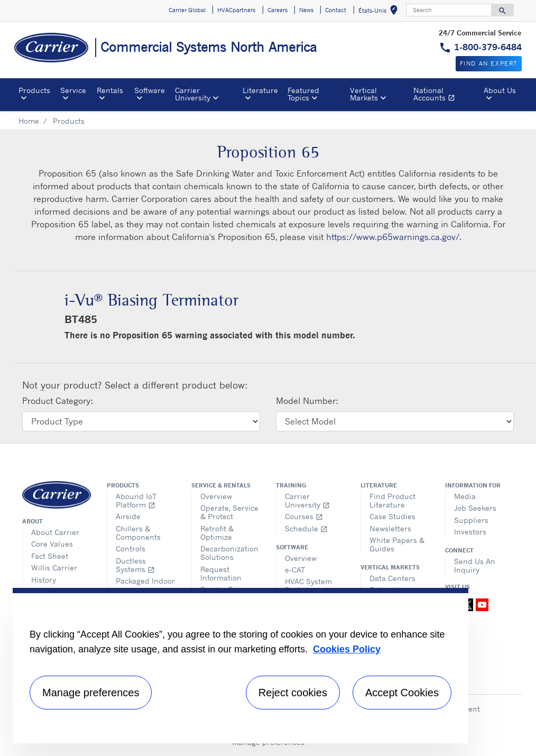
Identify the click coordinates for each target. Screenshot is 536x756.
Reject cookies (293, 693)
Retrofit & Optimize (217, 533)
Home (29, 121)
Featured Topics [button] (303, 94)
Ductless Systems (135, 565)
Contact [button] (336, 10)
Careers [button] (278, 10)
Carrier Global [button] (187, 10)
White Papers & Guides (397, 544)
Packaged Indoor (145, 581)
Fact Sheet (50, 556)
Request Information (221, 573)
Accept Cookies (402, 693)
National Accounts (447, 95)
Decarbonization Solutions (229, 553)
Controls (131, 548)
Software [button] (150, 90)
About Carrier (55, 532)
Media (465, 496)
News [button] (306, 10)
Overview (216, 496)
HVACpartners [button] (236, 10)
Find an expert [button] (489, 63)
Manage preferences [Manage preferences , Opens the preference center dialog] (91, 693)
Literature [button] (260, 90)
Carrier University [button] (193, 94)
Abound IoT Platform (136, 500)
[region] (241, 666)
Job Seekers (475, 508)
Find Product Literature (392, 500)
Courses (304, 516)
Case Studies (392, 516)
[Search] (449, 10)
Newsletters (390, 528)
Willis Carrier (54, 568)
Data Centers (392, 578)
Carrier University (307, 500)
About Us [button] (500, 90)
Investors (470, 532)
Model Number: (307, 401)
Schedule (306, 528)
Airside (128, 516)
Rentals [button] (110, 90)
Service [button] (73, 90)
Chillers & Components (138, 533)
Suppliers (471, 520)
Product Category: (58, 401)
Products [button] (34, 90)
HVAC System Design (308, 586)
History (44, 580)
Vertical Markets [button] (364, 94)
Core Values (52, 544)
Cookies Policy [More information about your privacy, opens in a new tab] (347, 649)
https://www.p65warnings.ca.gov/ (393, 237)
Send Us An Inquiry (475, 565)
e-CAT (295, 570)
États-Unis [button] (380, 12)
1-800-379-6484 (488, 47)
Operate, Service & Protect (229, 512)
